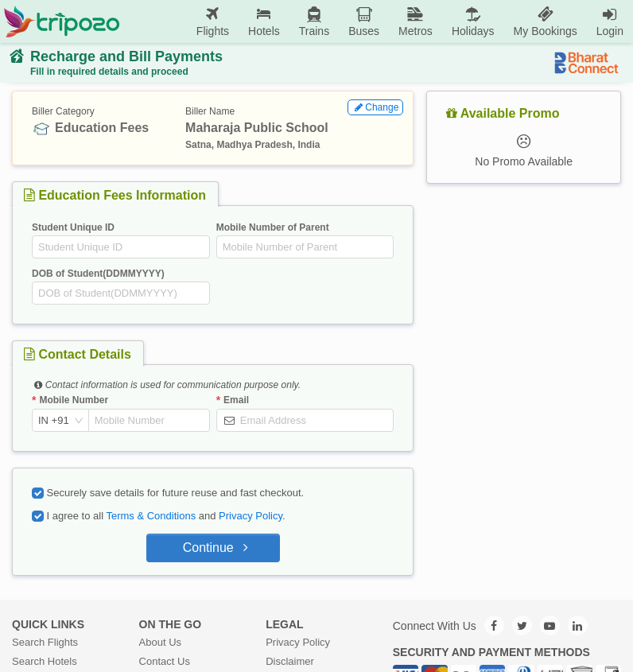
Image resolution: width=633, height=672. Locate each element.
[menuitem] (213, 22)
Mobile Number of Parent (273, 227)
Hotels (264, 21)
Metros (416, 21)
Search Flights (45, 642)
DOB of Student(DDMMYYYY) (98, 274)
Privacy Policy (250, 516)
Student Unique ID (73, 227)
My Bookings (546, 21)
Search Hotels (45, 661)
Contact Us (165, 661)
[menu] (377, 21)
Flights (213, 21)
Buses (364, 21)
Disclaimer (290, 661)
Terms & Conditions (151, 516)
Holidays (473, 21)
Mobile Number (74, 400)
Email (236, 400)
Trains (314, 21)
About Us (160, 642)
